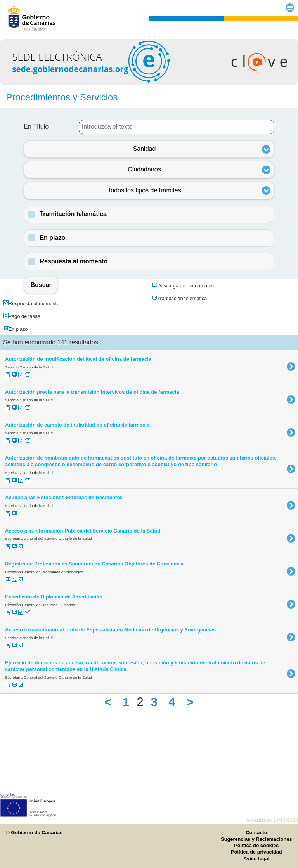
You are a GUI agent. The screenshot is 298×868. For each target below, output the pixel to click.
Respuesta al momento (74, 261)
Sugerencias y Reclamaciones (256, 839)
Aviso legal (256, 858)
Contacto (256, 833)
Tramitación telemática (73, 214)
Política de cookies (256, 845)
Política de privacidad (256, 852)
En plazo (52, 238)
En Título (36, 127)
